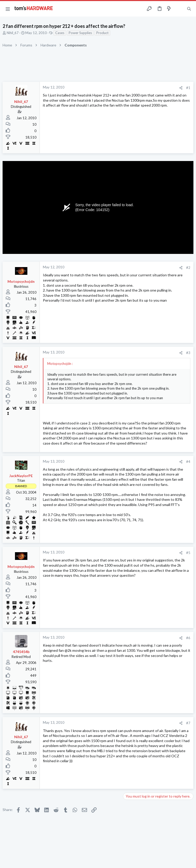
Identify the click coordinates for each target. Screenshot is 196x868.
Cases (60, 33)
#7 (188, 723)
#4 (188, 462)
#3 (188, 353)
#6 (188, 638)
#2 (188, 268)
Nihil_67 (13, 33)
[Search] (189, 9)
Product (102, 33)
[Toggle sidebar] (179, 9)
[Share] (181, 88)
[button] (8, 9)
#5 (188, 553)
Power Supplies (80, 33)
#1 (188, 88)
